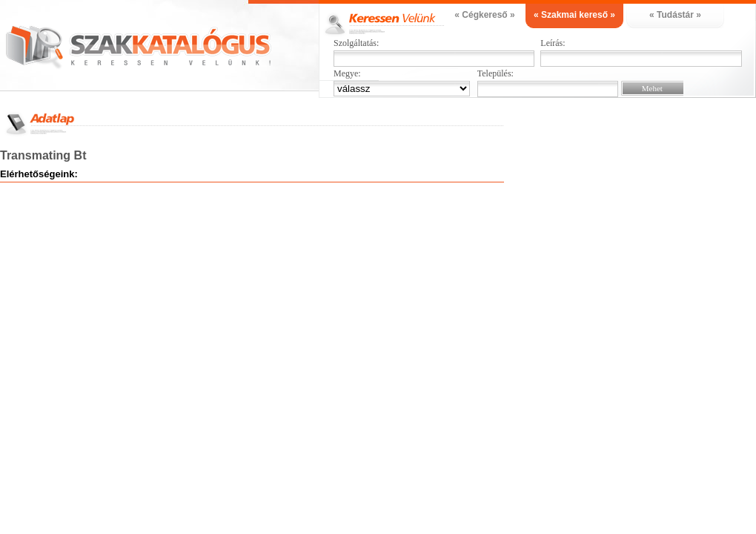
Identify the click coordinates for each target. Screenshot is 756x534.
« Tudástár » (675, 15)
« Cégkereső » (484, 15)
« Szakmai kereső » (574, 15)
